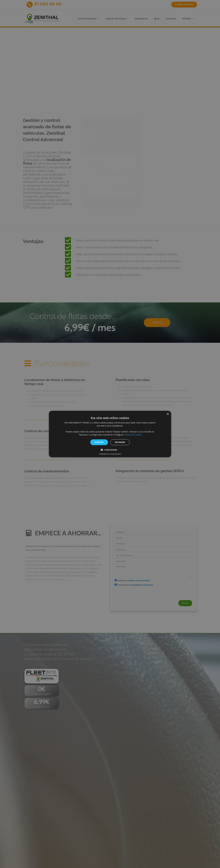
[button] (110, 450)
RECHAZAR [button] (120, 442)
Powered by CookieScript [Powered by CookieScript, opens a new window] (110, 454)
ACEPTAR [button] (99, 442)
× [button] (168, 414)
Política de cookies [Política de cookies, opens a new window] (133, 435)
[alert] (110, 434)
